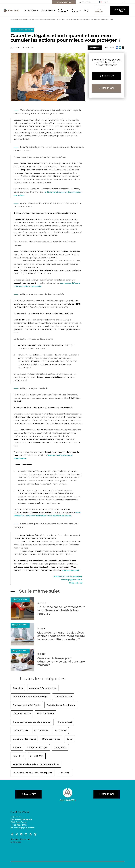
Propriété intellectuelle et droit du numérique (36, 764)
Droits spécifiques (51, 739)
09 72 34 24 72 (65, 2)
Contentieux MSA (63, 697)
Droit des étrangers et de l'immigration (32, 722)
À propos (75, 10)
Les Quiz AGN (37, 756)
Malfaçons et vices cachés (39, 20)
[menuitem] (111, 2)
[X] (123, 48)
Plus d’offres (62, 10)
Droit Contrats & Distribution (61, 705)
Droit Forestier (42, 731)
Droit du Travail (20, 731)
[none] (111, 2)
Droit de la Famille (22, 714)
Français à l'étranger (37, 747)
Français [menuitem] (105, 2)
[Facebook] (117, 48)
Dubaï (70, 739)
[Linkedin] (120, 48)
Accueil (13, 20)
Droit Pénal (61, 731)
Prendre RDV (121, 10)
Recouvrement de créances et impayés (32, 773)
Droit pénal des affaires (24, 739)
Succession (64, 773)
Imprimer (96, 48)
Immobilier (26, 20)
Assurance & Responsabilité (43, 688)
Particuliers (30, 10)
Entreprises (47, 10)
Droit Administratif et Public (26, 705)
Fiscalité (17, 747)
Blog (86, 10)
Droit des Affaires (46, 714)
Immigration (60, 747)
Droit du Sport (65, 722)
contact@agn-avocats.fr (71, 580)
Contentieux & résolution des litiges (30, 697)
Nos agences (99, 10)
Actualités (18, 688)
